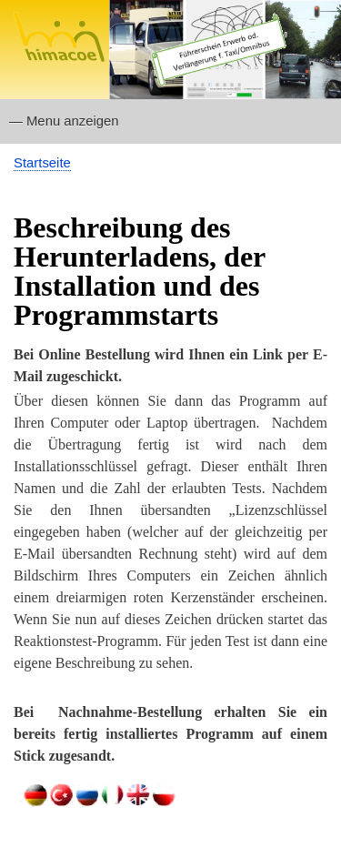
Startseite (42, 163)
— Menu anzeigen (64, 121)
